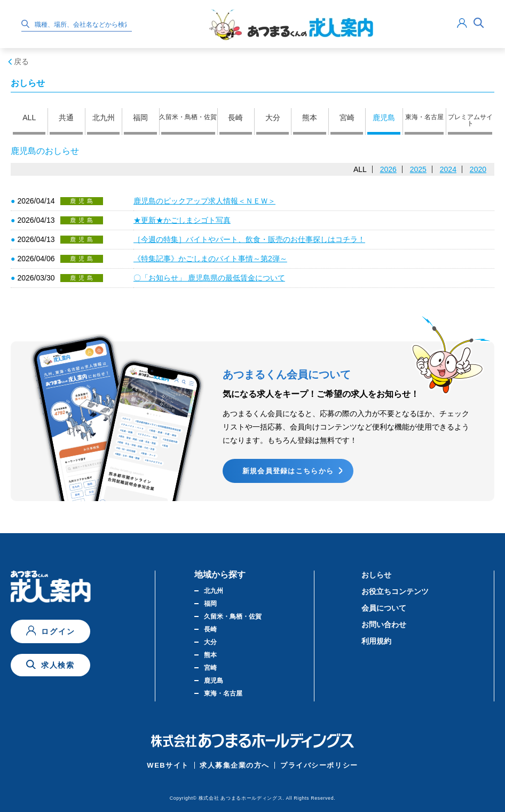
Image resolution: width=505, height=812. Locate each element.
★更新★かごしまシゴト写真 (182, 220)
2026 (388, 169)
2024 (448, 169)
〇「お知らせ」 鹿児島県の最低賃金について (209, 278)
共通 (66, 118)
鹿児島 (384, 118)
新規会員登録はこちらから (288, 471)
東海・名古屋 (424, 117)
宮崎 (347, 118)
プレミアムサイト (470, 120)
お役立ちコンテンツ (395, 591)
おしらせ (376, 575)
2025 (418, 169)
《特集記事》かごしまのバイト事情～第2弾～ (210, 259)
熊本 (310, 118)
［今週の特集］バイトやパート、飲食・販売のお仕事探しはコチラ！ (249, 239)
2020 (478, 169)
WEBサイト (168, 765)
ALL (29, 118)
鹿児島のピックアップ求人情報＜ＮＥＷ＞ (204, 201)
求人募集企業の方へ (235, 765)
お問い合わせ (384, 624)
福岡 (140, 118)
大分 (273, 118)
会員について (384, 608)
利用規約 (376, 641)
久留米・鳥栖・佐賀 (188, 117)
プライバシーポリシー (319, 765)
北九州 (104, 118)
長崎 (235, 118)
